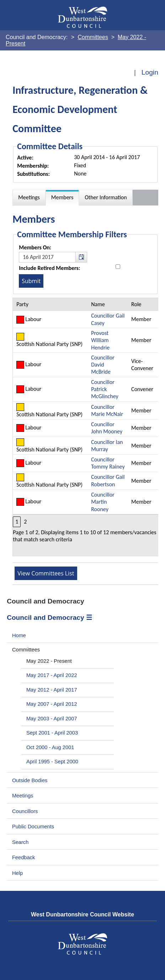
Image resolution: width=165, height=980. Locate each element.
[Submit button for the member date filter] (31, 281)
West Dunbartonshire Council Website (82, 914)
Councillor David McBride (103, 365)
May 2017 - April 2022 (52, 675)
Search (20, 842)
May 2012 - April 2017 (52, 690)
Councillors (25, 811)
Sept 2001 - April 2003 (52, 733)
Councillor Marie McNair (107, 410)
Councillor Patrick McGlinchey (105, 389)
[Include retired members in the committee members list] (118, 267)
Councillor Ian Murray (107, 446)
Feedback (23, 857)
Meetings (23, 796)
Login (150, 72)
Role (136, 304)
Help (17, 873)
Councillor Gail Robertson (108, 480)
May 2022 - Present (49, 661)
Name (98, 304)
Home (19, 635)
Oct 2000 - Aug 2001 (50, 747)
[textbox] (53, 257)
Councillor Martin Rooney (103, 502)
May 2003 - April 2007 (52, 719)
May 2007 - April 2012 (52, 704)
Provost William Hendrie (100, 340)
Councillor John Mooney (107, 428)
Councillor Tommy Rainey (108, 463)
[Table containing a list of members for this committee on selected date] (86, 427)
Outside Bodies (30, 780)
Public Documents (33, 827)
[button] (81, 257)
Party (22, 304)
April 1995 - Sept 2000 (52, 762)
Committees (26, 650)
